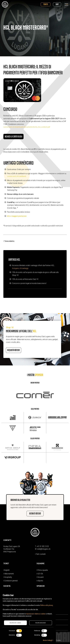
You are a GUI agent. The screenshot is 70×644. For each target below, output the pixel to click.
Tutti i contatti (40, 554)
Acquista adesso (14, 350)
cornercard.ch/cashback (17, 176)
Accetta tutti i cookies (15, 623)
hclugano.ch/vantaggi (20, 268)
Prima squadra (42, 570)
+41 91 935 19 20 (43, 546)
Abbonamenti (9, 574)
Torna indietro (9, 241)
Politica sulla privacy (46, 605)
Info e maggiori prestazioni (17, 216)
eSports (40, 581)
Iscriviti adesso (35, 513)
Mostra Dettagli (48, 640)
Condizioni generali (11, 581)
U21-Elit (40, 574)
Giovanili (40, 577)
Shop (57, 4)
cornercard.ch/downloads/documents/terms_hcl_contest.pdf (27, 127)
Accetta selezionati (41, 623)
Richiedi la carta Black (13, 137)
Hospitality (8, 577)
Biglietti (6, 570)
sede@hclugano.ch (44, 549)
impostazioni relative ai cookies (36, 614)
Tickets (46, 4)
